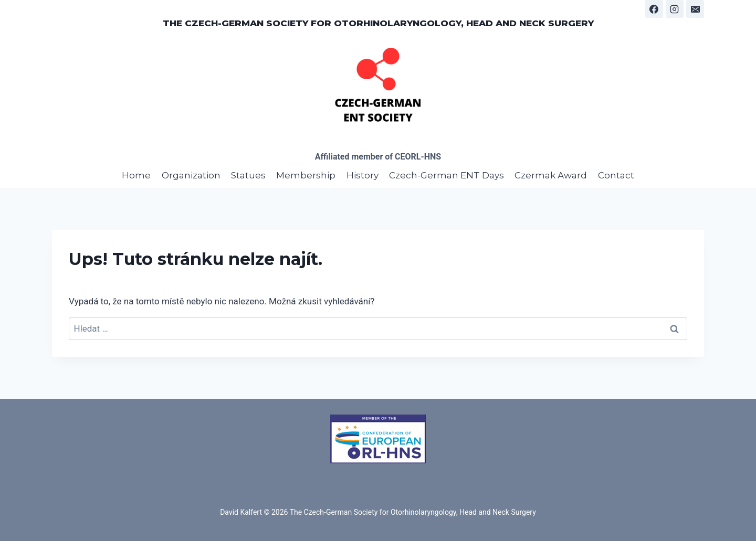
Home (136, 175)
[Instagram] (675, 9)
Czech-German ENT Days (447, 175)
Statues (248, 175)
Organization (191, 175)
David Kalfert (241, 512)
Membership (306, 175)
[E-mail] (695, 9)
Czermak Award (551, 175)
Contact (616, 175)
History (363, 175)
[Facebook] (654, 9)
